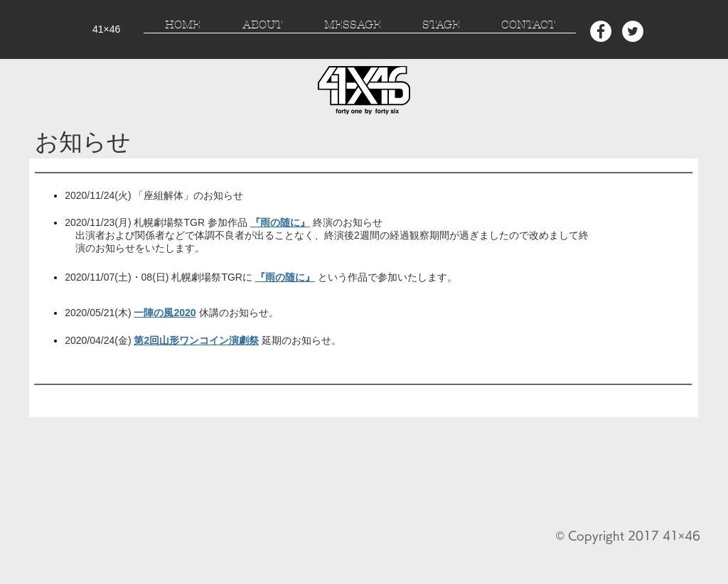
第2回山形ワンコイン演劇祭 (196, 340)
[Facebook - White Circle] (601, 31)
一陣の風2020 (165, 313)
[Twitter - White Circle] (633, 31)
